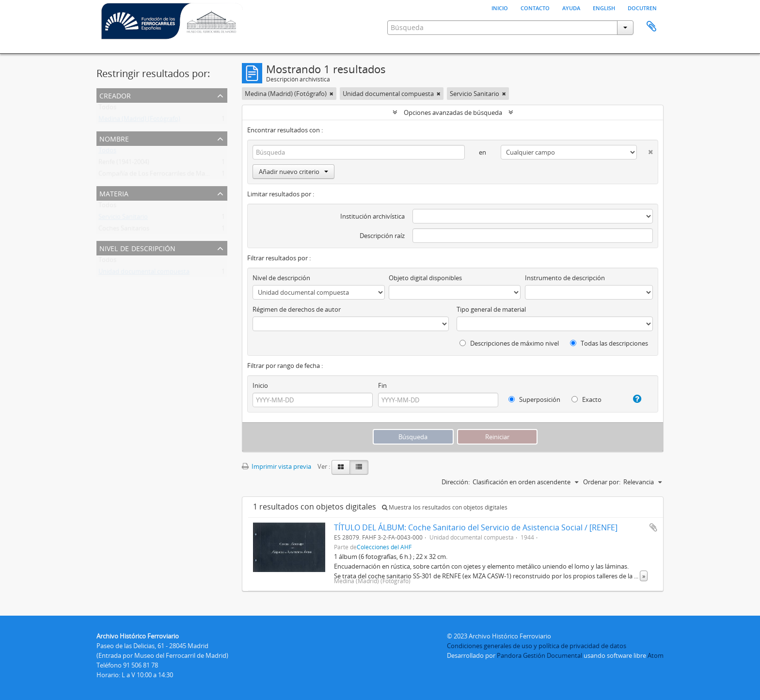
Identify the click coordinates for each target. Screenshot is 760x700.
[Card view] (341, 467)
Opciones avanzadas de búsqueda (453, 112)
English (604, 7)
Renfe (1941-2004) (124, 164)
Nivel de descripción (137, 247)
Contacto (535, 7)
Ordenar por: (602, 482)
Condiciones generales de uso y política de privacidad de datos (537, 646)
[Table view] (359, 467)
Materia (114, 193)
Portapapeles (651, 27)
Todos (107, 109)
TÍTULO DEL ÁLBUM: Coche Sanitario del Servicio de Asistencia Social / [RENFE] (476, 527)
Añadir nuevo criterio (293, 172)
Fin (382, 385)
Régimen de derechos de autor (297, 309)
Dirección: (456, 482)
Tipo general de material (491, 309)
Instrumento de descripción (565, 278)
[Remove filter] (332, 94)
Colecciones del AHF (384, 547)
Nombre (114, 138)
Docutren (642, 7)
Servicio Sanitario (123, 219)
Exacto (586, 399)
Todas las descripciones (609, 343)
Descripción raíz (382, 236)
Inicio (500, 7)
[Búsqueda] (359, 152)
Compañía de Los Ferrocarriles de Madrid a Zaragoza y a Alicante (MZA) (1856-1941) (217, 175)
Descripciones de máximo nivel (509, 343)
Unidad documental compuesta (144, 273)
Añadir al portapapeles (653, 527)
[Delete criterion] (645, 150)
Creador (115, 95)
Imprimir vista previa (277, 466)
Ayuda (571, 7)
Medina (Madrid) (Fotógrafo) (139, 121)
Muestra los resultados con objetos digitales (445, 507)
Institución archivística (372, 216)
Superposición (534, 399)
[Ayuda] (633, 399)
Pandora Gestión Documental (539, 655)
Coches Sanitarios (124, 230)
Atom (656, 655)
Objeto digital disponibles (425, 278)
